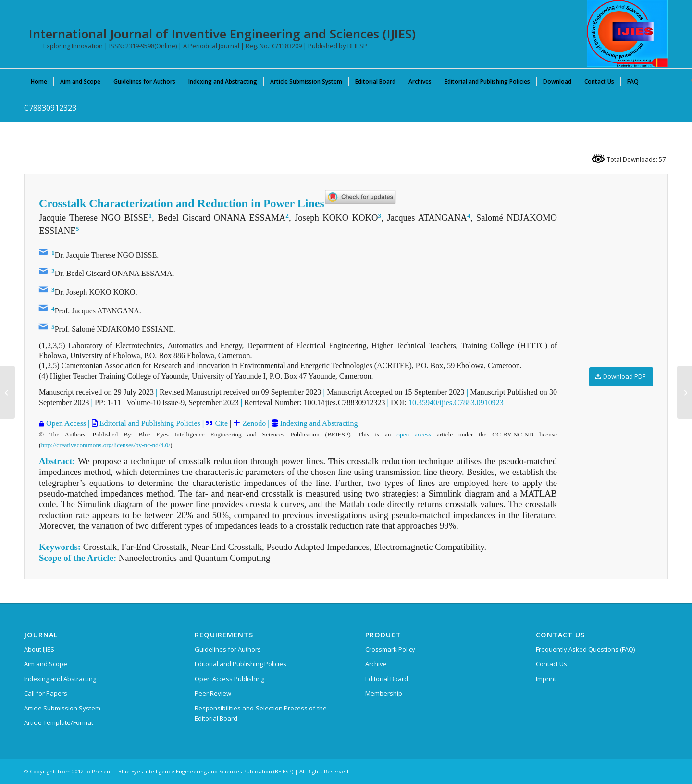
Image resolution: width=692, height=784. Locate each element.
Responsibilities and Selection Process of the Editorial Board (261, 713)
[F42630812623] (7, 392)
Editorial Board (387, 679)
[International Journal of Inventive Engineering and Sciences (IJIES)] (627, 34)
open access (414, 434)
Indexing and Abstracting (318, 423)
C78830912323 (50, 108)
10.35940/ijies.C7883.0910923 (456, 403)
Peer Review (213, 693)
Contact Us (551, 664)
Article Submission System (62, 708)
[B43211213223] (685, 392)
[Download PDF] (621, 377)
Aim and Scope (46, 664)
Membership (384, 693)
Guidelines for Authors (228, 649)
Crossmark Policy (390, 649)
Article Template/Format (59, 722)
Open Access (65, 423)
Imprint (546, 679)
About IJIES (39, 649)
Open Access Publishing (229, 679)
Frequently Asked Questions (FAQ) (585, 649)
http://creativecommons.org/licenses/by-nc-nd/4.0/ (105, 445)
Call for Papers (46, 693)
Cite (220, 423)
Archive (376, 664)
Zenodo (254, 423)
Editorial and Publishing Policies (149, 423)
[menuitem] (39, 81)
